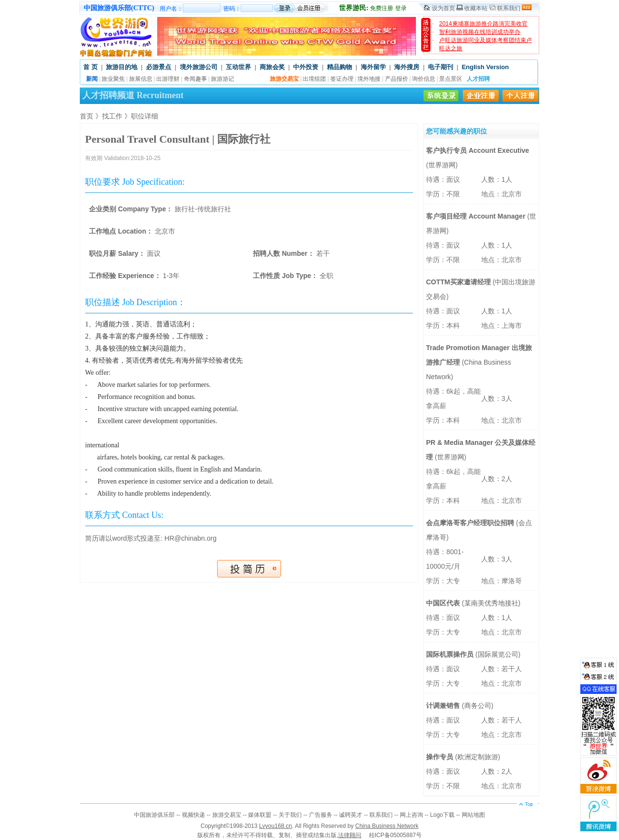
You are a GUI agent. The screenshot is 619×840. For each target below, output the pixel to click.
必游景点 (159, 67)
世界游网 (442, 165)
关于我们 (290, 815)
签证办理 (342, 79)
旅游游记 (222, 79)
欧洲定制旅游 (478, 757)
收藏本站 (476, 8)
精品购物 (339, 67)
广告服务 (321, 815)
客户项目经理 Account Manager (477, 216)
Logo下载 (442, 815)
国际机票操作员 (451, 654)
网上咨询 (412, 815)
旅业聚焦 (113, 79)
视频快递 (193, 815)
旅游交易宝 (227, 815)
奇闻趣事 (195, 79)
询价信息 (424, 79)
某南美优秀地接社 (491, 603)
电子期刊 (441, 67)
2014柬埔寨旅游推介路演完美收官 (483, 24)
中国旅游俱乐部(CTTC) (119, 8)
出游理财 (168, 79)
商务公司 (478, 706)
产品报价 (397, 79)
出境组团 (314, 79)
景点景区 (451, 79)
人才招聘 (478, 79)
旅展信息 (141, 79)
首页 (87, 116)
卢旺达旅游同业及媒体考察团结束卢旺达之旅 (486, 44)
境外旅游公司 (199, 67)
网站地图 (473, 815)
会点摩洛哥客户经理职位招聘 (471, 523)
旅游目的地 (122, 67)
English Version (486, 67)
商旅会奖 (272, 67)
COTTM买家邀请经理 (459, 282)
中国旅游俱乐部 (154, 815)
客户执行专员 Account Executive (478, 150)
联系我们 (509, 8)
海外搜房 (407, 67)
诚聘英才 (351, 815)
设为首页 (443, 8)
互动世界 (238, 67)
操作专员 (441, 757)
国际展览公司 (498, 654)
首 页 (90, 67)
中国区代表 (444, 603)
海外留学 (373, 67)
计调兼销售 (444, 706)
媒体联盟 (260, 815)
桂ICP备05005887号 (395, 835)
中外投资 (306, 67)
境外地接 (369, 79)
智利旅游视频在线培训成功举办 (480, 32)
